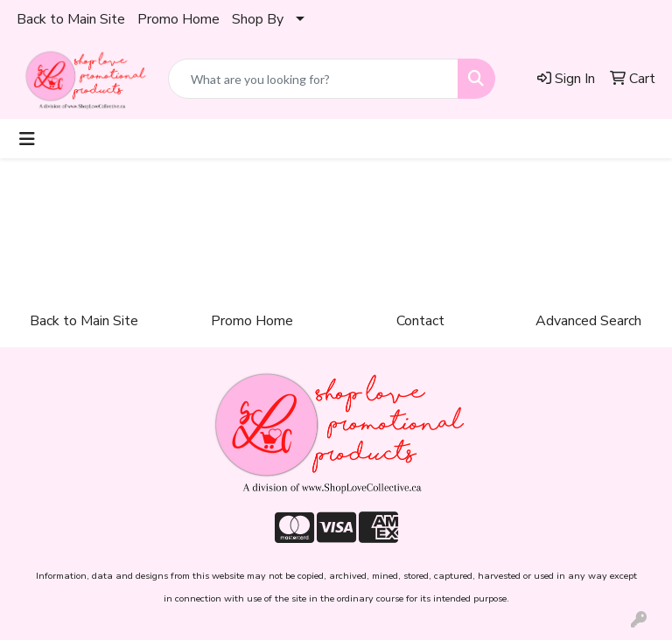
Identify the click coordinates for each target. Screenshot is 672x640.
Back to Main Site (71, 19)
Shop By (258, 19)
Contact (420, 321)
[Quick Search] (313, 79)
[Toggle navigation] (27, 139)
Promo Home (178, 19)
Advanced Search (588, 321)
